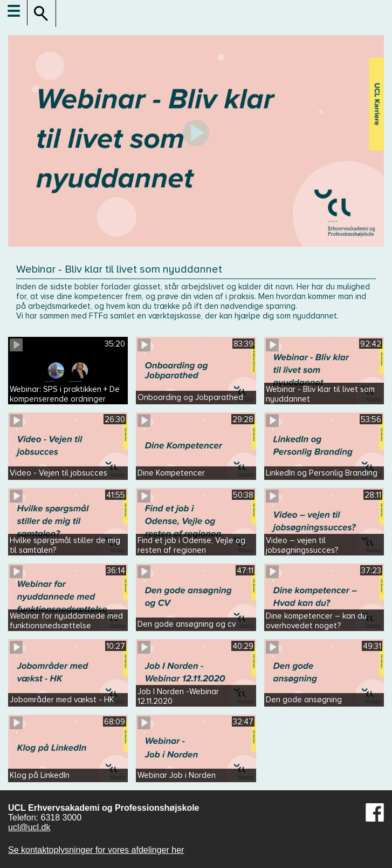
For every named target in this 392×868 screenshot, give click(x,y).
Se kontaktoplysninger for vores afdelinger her (96, 850)
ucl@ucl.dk (29, 827)
